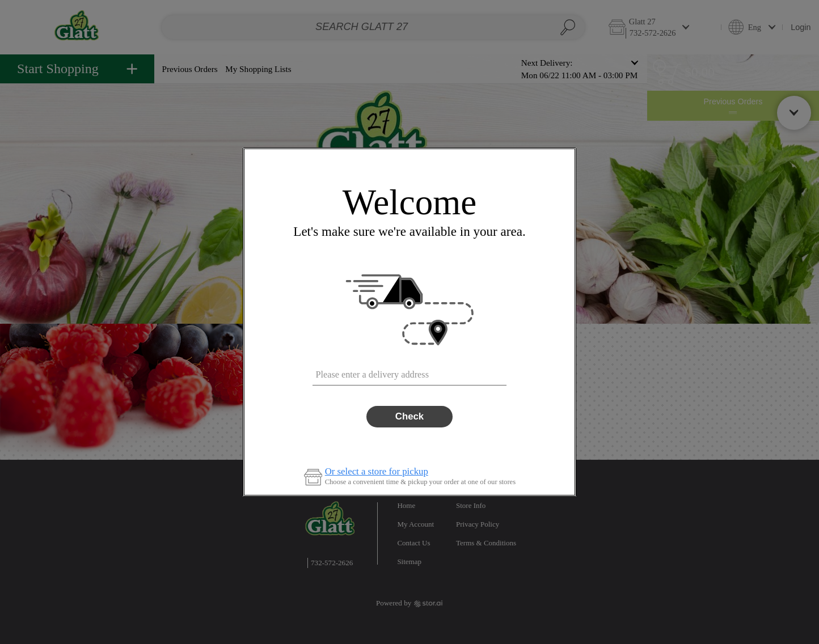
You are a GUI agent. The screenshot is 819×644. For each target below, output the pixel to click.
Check (409, 416)
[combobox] (409, 372)
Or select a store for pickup (377, 472)
